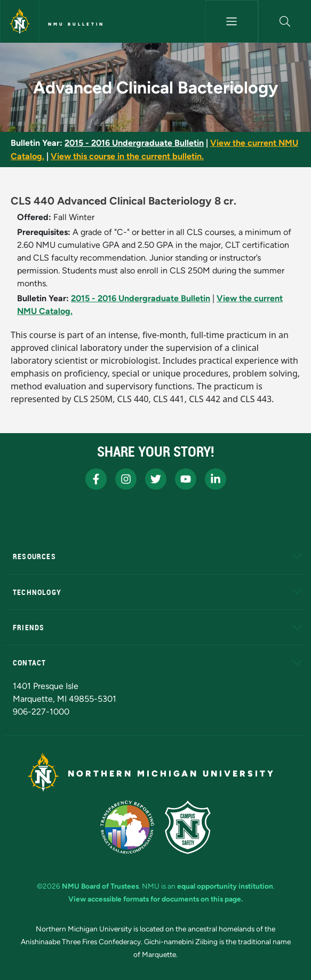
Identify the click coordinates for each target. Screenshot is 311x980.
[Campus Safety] (188, 827)
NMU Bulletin (76, 24)
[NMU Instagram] (126, 479)
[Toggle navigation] (232, 21)
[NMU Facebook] (96, 479)
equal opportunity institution (225, 886)
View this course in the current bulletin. (127, 156)
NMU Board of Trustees (100, 886)
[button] (285, 21)
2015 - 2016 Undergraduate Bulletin (134, 143)
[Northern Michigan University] (20, 21)
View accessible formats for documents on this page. (155, 899)
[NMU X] (156, 479)
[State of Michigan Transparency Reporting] (127, 827)
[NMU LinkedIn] (216, 479)
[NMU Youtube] (186, 479)
